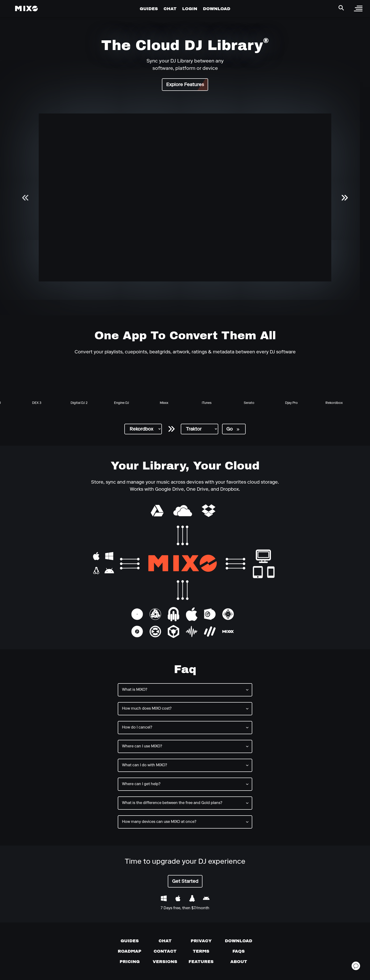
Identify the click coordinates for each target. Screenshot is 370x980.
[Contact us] (165, 951)
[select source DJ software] (143, 429)
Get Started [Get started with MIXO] (185, 882)
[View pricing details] (130, 962)
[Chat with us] (165, 941)
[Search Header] (341, 8)
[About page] (239, 962)
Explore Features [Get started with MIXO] (185, 85)
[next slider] (345, 197)
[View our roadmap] (130, 951)
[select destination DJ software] (200, 429)
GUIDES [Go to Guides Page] (149, 9)
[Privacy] (201, 941)
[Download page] (239, 941)
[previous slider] (25, 197)
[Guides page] (130, 941)
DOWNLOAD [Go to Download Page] (217, 9)
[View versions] (165, 962)
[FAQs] (239, 951)
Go (233, 429)
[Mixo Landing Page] (26, 8)
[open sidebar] (358, 8)
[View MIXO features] (201, 962)
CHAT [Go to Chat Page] (170, 9)
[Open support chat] (356, 966)
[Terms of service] (201, 951)
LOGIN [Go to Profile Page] (190, 9)
